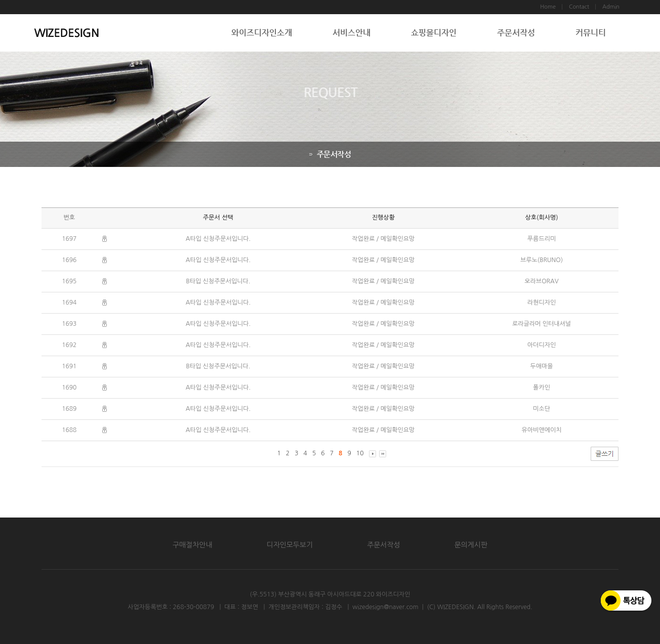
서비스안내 (352, 33)
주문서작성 (516, 33)
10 (360, 453)
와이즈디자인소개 (262, 33)
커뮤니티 (591, 33)
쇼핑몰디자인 (434, 33)
